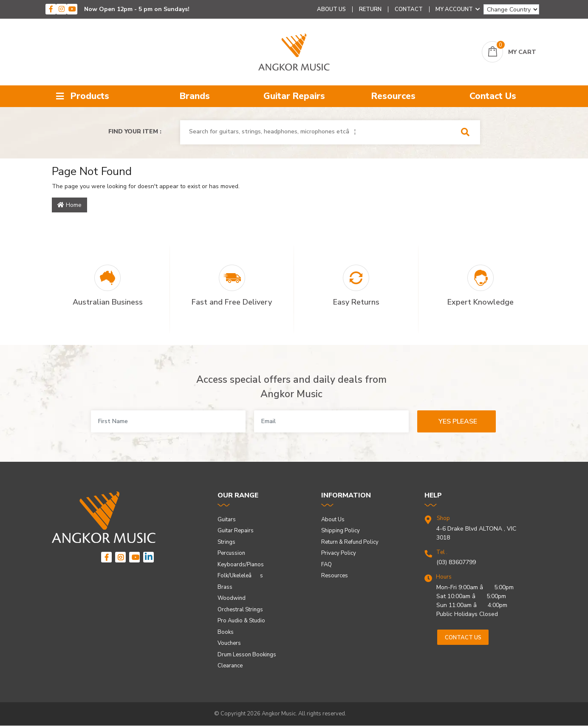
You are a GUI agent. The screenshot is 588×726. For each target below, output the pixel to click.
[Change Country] (511, 9)
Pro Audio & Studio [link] (241, 621)
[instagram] (61, 9)
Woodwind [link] (232, 598)
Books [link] (226, 632)
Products (83, 96)
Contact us (463, 638)
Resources (393, 96)
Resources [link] (335, 576)
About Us (331, 9)
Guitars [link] (227, 520)
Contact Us (493, 96)
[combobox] (318, 132)
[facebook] (51, 9)
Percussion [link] (231, 553)
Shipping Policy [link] (341, 531)
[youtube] (72, 9)
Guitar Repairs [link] (236, 531)
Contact (409, 9)
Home (69, 205)
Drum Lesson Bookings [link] (247, 655)
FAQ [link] (327, 565)
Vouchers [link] (229, 643)
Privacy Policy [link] (339, 553)
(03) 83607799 (456, 562)
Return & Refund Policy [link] (350, 542)
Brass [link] (225, 587)
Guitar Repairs (294, 96)
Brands (195, 96)
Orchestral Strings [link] (240, 610)
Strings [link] (226, 542)
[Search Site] (468, 132)
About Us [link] (333, 520)
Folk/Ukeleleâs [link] (240, 576)
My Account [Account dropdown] (458, 9)
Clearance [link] (230, 666)
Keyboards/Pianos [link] (241, 565)
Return (370, 9)
